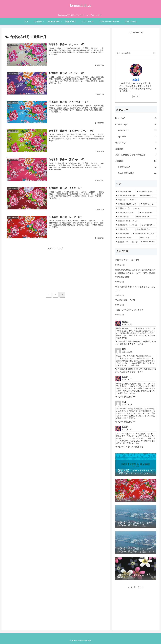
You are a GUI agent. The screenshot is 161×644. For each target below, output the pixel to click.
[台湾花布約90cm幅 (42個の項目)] (125, 192)
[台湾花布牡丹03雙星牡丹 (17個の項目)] (127, 196)
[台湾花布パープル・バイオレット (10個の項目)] (136, 208)
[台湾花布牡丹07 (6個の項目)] (125, 229)
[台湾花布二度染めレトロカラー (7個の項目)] (136, 221)
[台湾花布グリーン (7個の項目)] (146, 217)
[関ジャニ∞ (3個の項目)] (148, 238)
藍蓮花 (136, 80)
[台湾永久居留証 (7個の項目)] (125, 217)
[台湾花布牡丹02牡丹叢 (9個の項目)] (126, 213)
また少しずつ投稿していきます (129, 310)
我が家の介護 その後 (125, 300)
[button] (154, 53)
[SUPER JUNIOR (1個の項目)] (148, 242)
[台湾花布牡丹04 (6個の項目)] (149, 225)
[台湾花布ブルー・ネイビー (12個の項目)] (136, 200)
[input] (136, 53)
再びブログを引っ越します (127, 260)
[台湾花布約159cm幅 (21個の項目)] (146, 192)
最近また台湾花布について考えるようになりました (135, 288)
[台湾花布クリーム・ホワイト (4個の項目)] (144, 234)
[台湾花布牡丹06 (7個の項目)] (148, 213)
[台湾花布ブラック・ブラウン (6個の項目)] (127, 225)
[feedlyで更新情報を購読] (134, 96)
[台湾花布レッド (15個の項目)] (148, 196)
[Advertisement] (56, 268)
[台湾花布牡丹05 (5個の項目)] (146, 229)
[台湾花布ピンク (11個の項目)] (148, 204)
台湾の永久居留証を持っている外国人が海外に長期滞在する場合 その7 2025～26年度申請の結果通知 (135, 273)
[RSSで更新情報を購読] (138, 96)
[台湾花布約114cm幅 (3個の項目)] (127, 238)
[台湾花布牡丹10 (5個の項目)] (123, 234)
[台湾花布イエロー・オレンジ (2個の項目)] (127, 242)
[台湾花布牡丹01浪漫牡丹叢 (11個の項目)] (127, 204)
